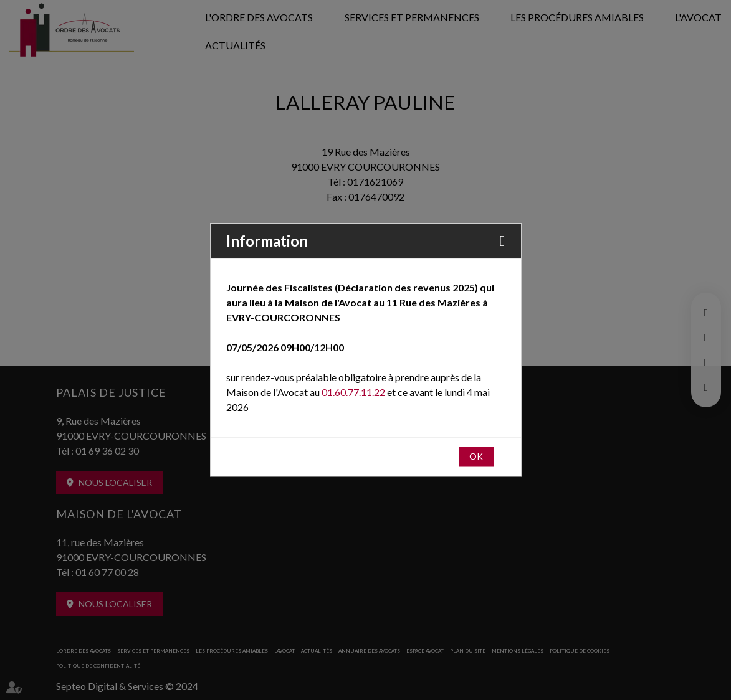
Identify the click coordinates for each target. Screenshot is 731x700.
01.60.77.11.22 (353, 393)
